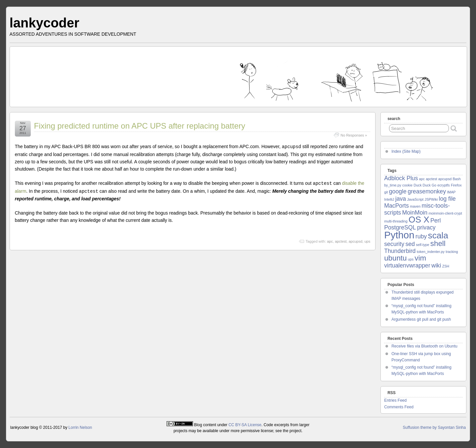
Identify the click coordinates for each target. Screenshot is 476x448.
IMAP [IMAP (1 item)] (451, 192)
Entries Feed (395, 400)
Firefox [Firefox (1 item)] (456, 185)
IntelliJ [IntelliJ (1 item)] (389, 199)
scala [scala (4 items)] (438, 235)
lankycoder (44, 23)
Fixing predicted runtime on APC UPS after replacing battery (140, 126)
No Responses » (354, 135)
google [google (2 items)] (398, 191)
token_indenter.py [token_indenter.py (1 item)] (431, 252)
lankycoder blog (24, 428)
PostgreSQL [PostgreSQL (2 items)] (400, 227)
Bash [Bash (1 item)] (456, 179)
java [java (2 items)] (401, 199)
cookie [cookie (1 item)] (407, 185)
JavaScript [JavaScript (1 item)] (415, 199)
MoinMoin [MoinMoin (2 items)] (415, 213)
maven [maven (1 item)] (415, 206)
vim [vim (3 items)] (420, 258)
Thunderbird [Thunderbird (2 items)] (400, 251)
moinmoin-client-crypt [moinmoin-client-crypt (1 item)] (445, 213)
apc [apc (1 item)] (422, 179)
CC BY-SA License (245, 425)
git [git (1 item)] (386, 192)
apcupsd (356, 240)
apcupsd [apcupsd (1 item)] (445, 179)
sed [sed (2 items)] (410, 244)
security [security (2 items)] (394, 244)
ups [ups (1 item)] (411, 259)
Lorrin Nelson (80, 428)
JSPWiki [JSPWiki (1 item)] (431, 199)
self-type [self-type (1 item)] (422, 245)
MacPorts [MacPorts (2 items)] (397, 206)
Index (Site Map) (406, 151)
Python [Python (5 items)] (399, 235)
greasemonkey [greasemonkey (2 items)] (427, 191)
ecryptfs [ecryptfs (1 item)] (443, 185)
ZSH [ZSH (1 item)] (446, 266)
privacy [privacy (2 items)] (426, 227)
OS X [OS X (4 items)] (419, 220)
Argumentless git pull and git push (421, 319)
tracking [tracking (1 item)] (452, 252)
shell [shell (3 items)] (438, 244)
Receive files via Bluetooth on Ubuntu (424, 346)
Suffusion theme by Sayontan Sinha (435, 428)
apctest (341, 240)
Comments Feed (399, 407)
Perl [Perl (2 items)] (436, 221)
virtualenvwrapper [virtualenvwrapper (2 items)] (407, 265)
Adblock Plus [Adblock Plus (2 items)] (401, 178)
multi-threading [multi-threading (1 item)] (396, 221)
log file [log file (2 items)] (447, 199)
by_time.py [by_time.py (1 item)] (393, 185)
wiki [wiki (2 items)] (436, 265)
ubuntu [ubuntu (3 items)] (395, 258)
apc (330, 240)
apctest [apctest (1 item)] (431, 179)
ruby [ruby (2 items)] (421, 236)
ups (367, 240)
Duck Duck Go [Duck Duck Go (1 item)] (425, 185)
